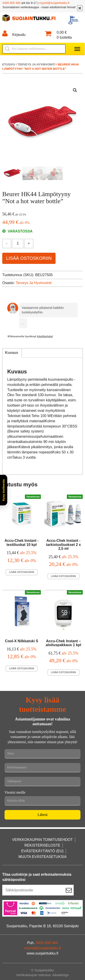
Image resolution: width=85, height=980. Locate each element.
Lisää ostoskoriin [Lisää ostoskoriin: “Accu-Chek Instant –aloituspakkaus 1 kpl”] (63, 672)
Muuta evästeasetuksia (42, 857)
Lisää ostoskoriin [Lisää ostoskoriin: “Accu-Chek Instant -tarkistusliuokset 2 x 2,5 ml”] (63, 576)
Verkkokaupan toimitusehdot (42, 840)
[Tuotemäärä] (18, 244)
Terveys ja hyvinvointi (36, 64)
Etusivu (9, 64)
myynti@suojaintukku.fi (54, 3)
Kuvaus (12, 353)
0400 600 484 (12, 3)
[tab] (12, 353)
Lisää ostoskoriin (29, 258)
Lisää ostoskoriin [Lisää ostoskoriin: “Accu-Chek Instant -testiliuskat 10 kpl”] (22, 572)
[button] (75, 90)
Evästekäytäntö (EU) (42, 851)
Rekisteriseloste (42, 845)
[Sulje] (80, 8)
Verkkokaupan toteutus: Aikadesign (43, 975)
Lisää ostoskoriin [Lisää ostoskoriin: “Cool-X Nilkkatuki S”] (22, 668)
